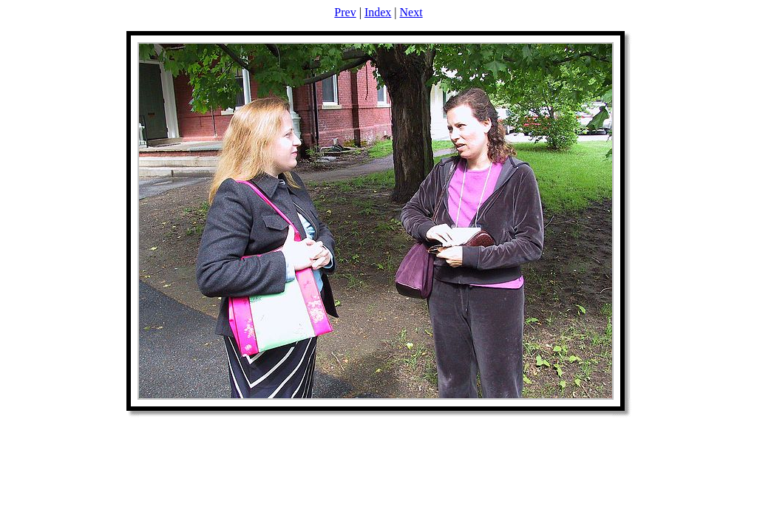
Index (378, 12)
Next (411, 12)
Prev (345, 12)
